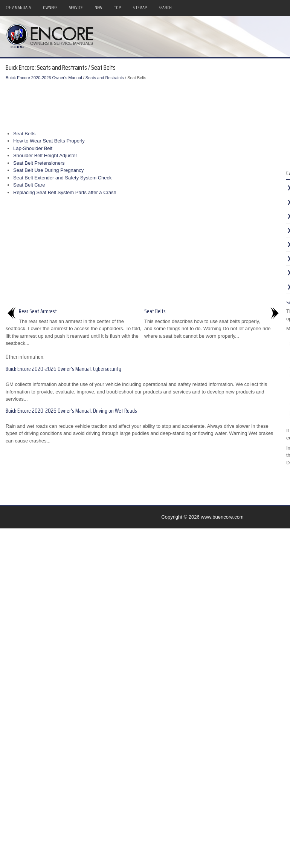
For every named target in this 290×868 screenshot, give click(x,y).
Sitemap (140, 7)
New (98, 7)
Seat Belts (24, 134)
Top (118, 7)
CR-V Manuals (18, 7)
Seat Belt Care (29, 185)
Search (165, 7)
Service (76, 7)
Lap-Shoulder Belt (33, 148)
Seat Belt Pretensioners (39, 163)
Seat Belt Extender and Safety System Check (63, 178)
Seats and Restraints (105, 78)
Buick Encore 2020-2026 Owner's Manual (44, 78)
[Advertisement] (147, 104)
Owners (50, 7)
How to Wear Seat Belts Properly (49, 141)
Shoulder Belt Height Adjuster (45, 155)
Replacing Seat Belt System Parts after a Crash (65, 192)
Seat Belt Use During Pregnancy (48, 170)
